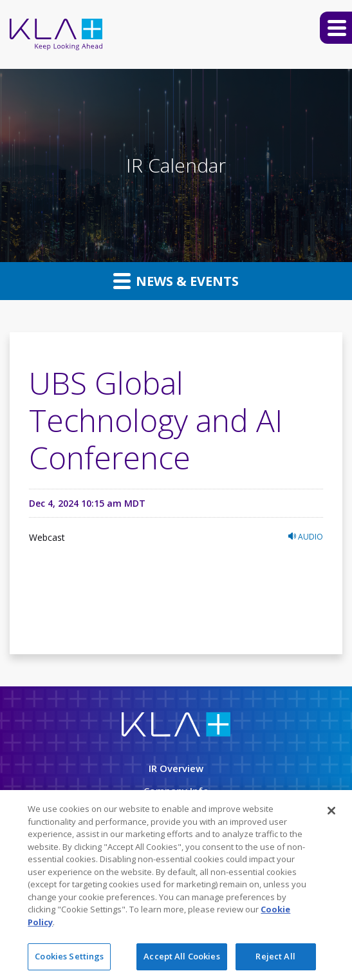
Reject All (275, 957)
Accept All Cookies (181, 957)
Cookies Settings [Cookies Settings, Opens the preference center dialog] (69, 957)
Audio (306, 537)
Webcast (47, 537)
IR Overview (176, 768)
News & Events (176, 281)
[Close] (331, 812)
